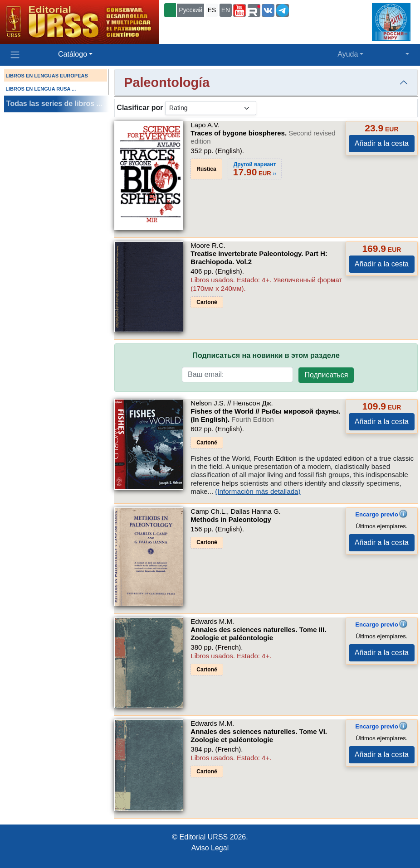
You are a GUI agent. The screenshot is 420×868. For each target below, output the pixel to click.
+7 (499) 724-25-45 (319, 10)
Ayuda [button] (348, 54)
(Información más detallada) (258, 491)
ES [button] (212, 10)
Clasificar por (140, 108)
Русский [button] (190, 10)
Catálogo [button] (73, 54)
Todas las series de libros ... (54, 104)
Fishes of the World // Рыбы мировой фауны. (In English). (266, 415)
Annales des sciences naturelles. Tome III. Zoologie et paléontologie (258, 634)
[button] (239, 10)
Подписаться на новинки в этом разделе (266, 355)
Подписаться (326, 375)
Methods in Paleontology (231, 519)
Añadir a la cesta (382, 143)
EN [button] (226, 10)
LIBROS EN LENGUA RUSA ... (41, 89)
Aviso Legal (210, 848)
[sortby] (211, 108)
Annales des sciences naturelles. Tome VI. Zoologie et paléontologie (259, 735)
